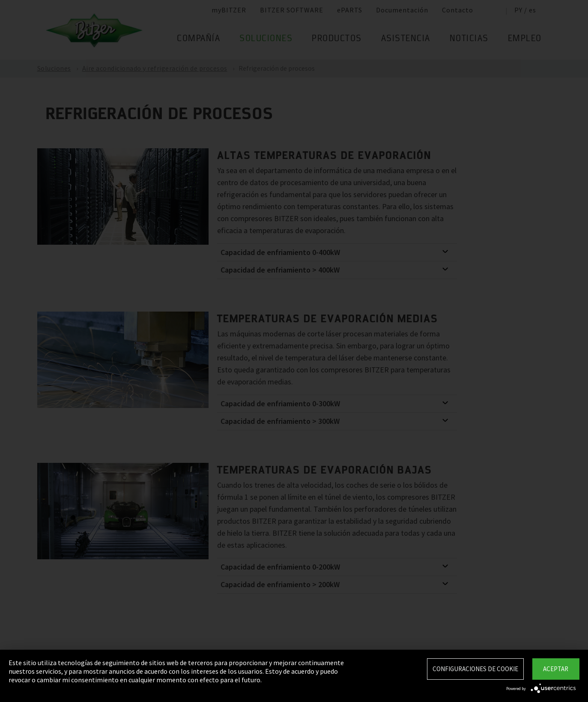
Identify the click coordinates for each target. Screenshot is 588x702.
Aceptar (556, 669)
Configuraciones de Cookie (475, 669)
